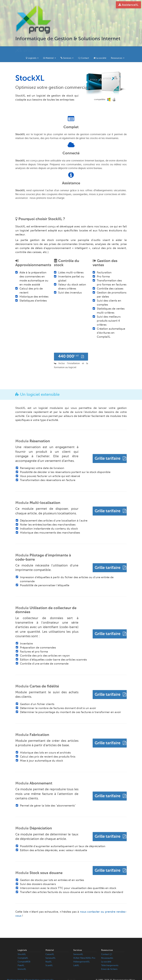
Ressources (118, 50)
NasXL (49, 954)
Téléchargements (110, 958)
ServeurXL (51, 950)
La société (100, 50)
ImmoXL (22, 961)
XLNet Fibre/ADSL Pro (84, 950)
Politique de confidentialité (27, 975)
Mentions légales (15, 972)
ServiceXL (78, 947)
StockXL (22, 947)
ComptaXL (23, 950)
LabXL (76, 958)
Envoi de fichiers (109, 961)
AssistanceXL (128, 5)
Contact (84, 50)
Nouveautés (107, 950)
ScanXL (49, 958)
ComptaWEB (24, 954)
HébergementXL (82, 954)
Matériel (49, 50)
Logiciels (32, 50)
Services (67, 50)
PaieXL (21, 958)
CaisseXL (50, 947)
